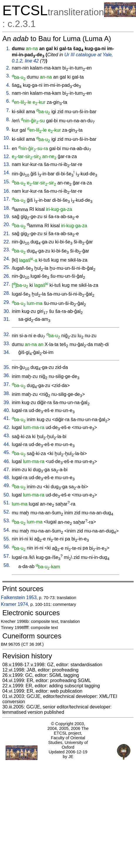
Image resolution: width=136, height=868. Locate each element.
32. (7, 334)
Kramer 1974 (15, 604)
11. (7, 147)
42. (7, 427)
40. (7, 410)
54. (7, 530)
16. (7, 191)
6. (8, 101)
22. (7, 242)
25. (7, 267)
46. (7, 461)
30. (7, 311)
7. (8, 110)
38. (7, 393)
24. (7, 259)
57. (7, 556)
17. (7, 199)
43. (7, 436)
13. (7, 164)
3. (8, 76)
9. (8, 129)
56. (7, 547)
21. (7, 234)
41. (7, 418)
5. (8, 93)
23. (7, 250)
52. (7, 512)
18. (7, 208)
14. (7, 173)
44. (7, 444)
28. (7, 293)
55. (7, 539)
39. (7, 402)
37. (7, 384)
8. (8, 119)
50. (7, 495)
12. (7, 156)
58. (7, 565)
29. (7, 302)
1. (8, 49)
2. (8, 68)
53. (7, 521)
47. (7, 470)
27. (7, 284)
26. (7, 276)
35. (7, 367)
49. (7, 485)
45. (7, 452)
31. (7, 319)
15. (7, 182)
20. (7, 224)
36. (7, 375)
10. (7, 138)
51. (7, 503)
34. (7, 352)
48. (7, 478)
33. (7, 344)
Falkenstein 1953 (19, 597)
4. (8, 85)
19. (7, 217)
